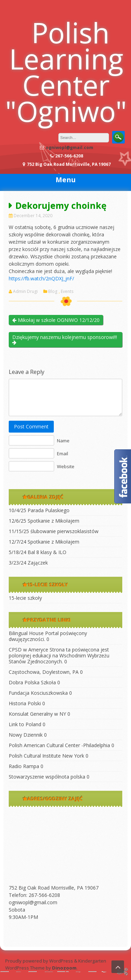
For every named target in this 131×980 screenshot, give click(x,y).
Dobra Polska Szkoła (32, 682)
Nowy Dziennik (26, 735)
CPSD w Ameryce (28, 650)
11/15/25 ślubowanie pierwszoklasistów (54, 531)
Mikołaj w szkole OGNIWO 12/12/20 (56, 320)
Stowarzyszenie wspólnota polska (47, 777)
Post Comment (31, 426)
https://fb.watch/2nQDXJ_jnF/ (41, 278)
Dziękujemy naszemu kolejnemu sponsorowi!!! (65, 339)
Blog (53, 292)
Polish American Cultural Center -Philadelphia (59, 745)
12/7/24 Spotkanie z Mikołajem (44, 542)
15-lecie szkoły (25, 598)
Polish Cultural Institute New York (46, 756)
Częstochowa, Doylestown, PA (44, 672)
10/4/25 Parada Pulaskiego (39, 510)
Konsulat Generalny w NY (37, 714)
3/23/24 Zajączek (28, 563)
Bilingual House (26, 633)
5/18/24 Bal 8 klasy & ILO (38, 552)
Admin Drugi (25, 292)
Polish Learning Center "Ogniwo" (66, 72)
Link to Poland (25, 724)
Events (67, 292)
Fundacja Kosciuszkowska (38, 693)
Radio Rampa (24, 766)
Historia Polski (25, 703)
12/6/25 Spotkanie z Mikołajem (44, 521)
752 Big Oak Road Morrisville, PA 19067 (54, 888)
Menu (66, 180)
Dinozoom (64, 968)
